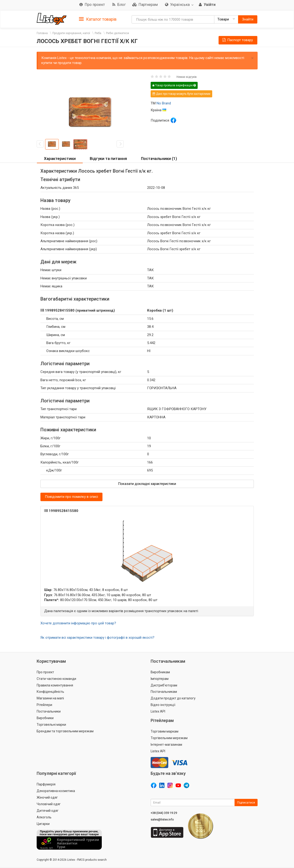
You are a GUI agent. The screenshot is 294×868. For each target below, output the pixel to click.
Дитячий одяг (48, 811)
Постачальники (49, 711)
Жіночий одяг (47, 797)
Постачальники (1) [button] (159, 159)
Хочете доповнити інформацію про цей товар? (78, 623)
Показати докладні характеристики (147, 484)
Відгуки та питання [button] (108, 159)
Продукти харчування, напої (71, 33)
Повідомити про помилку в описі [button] (71, 497)
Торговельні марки (51, 725)
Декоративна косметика (56, 791)
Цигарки (43, 824)
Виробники (45, 718)
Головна (42, 33)
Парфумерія (46, 784)
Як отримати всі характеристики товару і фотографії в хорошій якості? (97, 638)
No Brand (164, 103)
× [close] (252, 58)
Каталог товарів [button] (98, 19)
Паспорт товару (237, 40)
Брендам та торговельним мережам (65, 731)
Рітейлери (44, 705)
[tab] (98, 19)
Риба (98, 33)
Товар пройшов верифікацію (174, 85)
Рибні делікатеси (118, 33)
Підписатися (246, 803)
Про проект (45, 672)
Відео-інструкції (163, 705)
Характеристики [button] (60, 159)
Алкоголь (44, 817)
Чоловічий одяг (49, 804)
